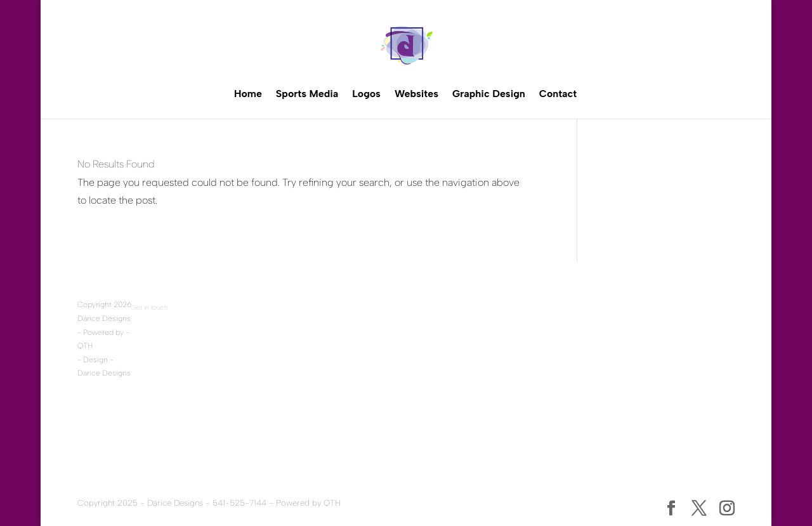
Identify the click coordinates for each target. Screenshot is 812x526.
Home (248, 94)
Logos (366, 94)
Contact (558, 94)
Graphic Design (489, 94)
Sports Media (307, 94)
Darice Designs (104, 319)
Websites (416, 94)
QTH (85, 346)
